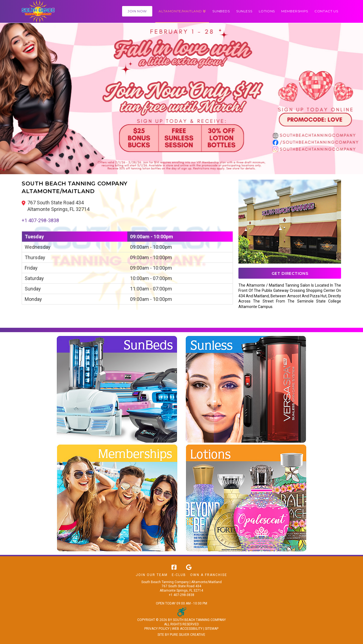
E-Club (179, 575)
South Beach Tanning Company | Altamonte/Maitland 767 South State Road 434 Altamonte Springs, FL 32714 (181, 586)
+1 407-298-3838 (40, 220)
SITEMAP (212, 629)
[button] (182, 11)
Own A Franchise (209, 575)
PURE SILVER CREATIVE (188, 635)
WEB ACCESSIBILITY (187, 629)
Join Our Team (152, 575)
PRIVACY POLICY (157, 629)
